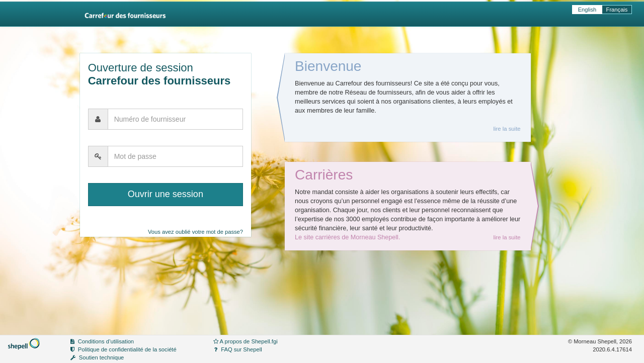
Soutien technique (102, 357)
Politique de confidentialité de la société (127, 349)
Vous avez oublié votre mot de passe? (195, 232)
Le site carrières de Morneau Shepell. (347, 237)
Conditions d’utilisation (106, 341)
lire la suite (507, 129)
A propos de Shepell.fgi (249, 341)
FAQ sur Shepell (241, 349)
